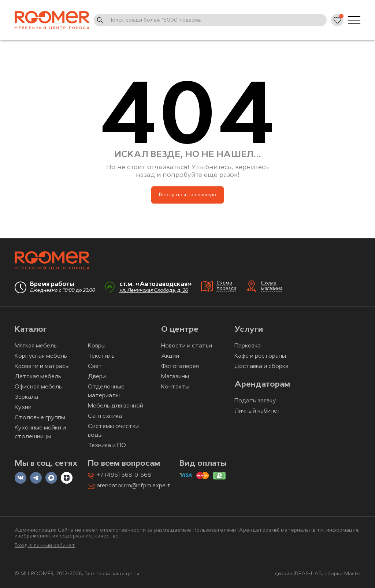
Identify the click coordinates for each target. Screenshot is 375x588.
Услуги (249, 330)
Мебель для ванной (116, 406)
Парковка (248, 346)
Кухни (23, 407)
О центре (180, 330)
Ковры (97, 346)
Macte (352, 574)
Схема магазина (272, 286)
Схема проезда (226, 286)
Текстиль (101, 356)
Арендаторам (262, 385)
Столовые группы (40, 418)
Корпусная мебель (41, 356)
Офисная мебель (38, 387)
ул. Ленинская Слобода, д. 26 (154, 291)
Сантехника (105, 416)
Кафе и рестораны (260, 356)
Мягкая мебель (36, 346)
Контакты (175, 387)
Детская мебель (38, 377)
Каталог (31, 330)
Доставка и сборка (261, 366)
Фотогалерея (180, 366)
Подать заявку (255, 401)
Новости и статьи (187, 346)
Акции (170, 356)
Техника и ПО (107, 446)
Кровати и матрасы (42, 366)
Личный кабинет (258, 411)
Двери (97, 377)
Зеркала (26, 397)
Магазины (175, 377)
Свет (95, 366)
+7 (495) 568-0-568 (124, 475)
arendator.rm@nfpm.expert (133, 486)
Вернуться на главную (187, 195)
